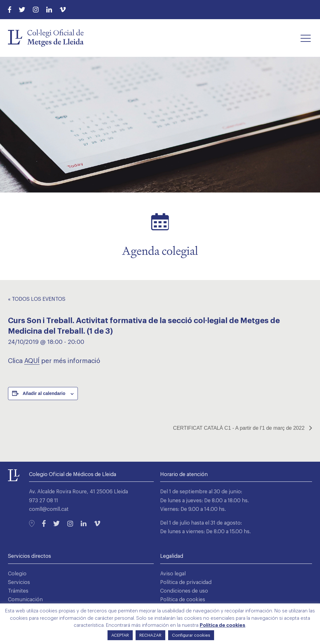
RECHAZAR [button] (150, 635)
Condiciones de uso (184, 591)
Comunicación (25, 600)
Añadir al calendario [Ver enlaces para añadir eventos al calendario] (44, 393)
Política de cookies (183, 600)
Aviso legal (173, 574)
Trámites (18, 591)
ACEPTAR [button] (120, 635)
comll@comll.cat (49, 509)
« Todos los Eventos (37, 299)
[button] (306, 38)
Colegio (17, 574)
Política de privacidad (186, 582)
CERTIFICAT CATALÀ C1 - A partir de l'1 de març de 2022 (239, 428)
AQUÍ (32, 361)
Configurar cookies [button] (191, 635)
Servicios (19, 582)
